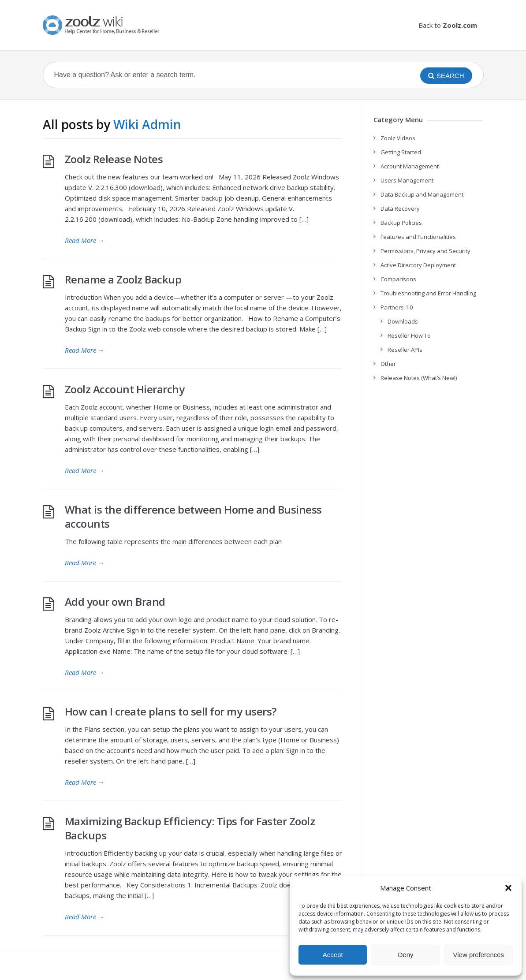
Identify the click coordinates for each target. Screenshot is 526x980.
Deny (405, 955)
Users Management (407, 180)
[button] (508, 888)
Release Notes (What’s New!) (419, 378)
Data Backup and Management (422, 194)
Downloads (403, 321)
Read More (85, 240)
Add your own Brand (115, 602)
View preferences (479, 955)
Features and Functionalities (418, 237)
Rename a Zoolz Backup (123, 279)
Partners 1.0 (397, 307)
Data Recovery (400, 209)
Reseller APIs (405, 350)
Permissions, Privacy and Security (425, 251)
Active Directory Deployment (418, 265)
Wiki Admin (147, 124)
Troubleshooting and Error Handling (428, 293)
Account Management (410, 166)
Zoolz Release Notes (114, 159)
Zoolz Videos (398, 138)
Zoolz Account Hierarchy (125, 389)
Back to (448, 25)
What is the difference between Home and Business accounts (193, 516)
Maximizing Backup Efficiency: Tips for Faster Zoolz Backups (190, 828)
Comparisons (398, 279)
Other (388, 364)
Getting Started (401, 152)
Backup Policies (401, 223)
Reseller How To (409, 335)
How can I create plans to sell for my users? (171, 711)
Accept (333, 955)
